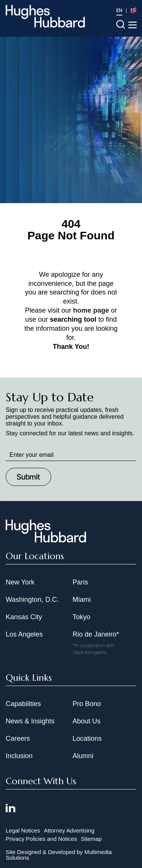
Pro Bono (87, 704)
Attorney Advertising (69, 830)
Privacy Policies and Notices (41, 839)
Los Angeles (24, 634)
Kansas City (24, 617)
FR (133, 10)
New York (20, 582)
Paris (80, 582)
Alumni (83, 756)
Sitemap (91, 839)
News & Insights (30, 721)
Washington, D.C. (32, 600)
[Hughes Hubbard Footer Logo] (46, 540)
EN (119, 10)
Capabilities (23, 704)
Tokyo (82, 617)
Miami (82, 600)
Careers (18, 738)
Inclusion (19, 756)
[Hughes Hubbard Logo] (45, 16)
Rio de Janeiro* (96, 634)
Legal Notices (23, 830)
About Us (87, 721)
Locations (87, 738)
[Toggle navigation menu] (133, 25)
